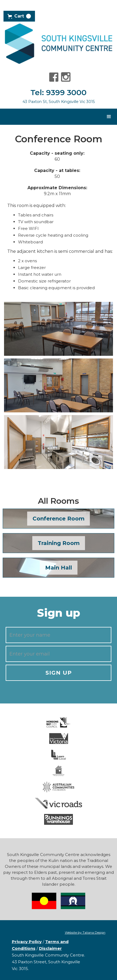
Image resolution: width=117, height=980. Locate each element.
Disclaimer (50, 948)
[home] (58, 44)
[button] (19, 16)
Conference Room (58, 519)
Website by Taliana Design (85, 932)
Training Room (59, 543)
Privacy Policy (27, 942)
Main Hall (59, 568)
